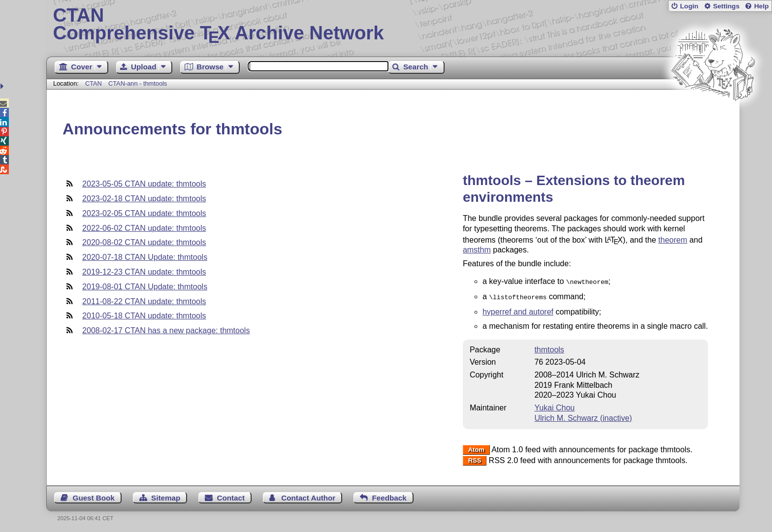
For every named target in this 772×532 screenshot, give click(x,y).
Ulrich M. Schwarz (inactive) (583, 416)
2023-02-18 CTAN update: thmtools (144, 199)
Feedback (389, 496)
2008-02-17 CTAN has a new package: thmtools (166, 330)
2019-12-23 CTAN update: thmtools (144, 272)
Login (689, 6)
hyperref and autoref (518, 310)
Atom (476, 448)
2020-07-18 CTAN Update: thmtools (145, 257)
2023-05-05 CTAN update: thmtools (144, 184)
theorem (673, 240)
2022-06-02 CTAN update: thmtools (144, 228)
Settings (726, 6)
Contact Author (308, 496)
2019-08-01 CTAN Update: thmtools (145, 287)
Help (762, 6)
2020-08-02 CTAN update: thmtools (144, 242)
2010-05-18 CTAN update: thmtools (144, 316)
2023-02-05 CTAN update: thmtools (144, 213)
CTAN (94, 83)
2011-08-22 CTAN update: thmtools (144, 301)
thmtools (549, 348)
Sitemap (166, 496)
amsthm (477, 250)
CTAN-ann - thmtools (138, 83)
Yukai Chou (554, 406)
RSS (475, 459)
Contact (231, 496)
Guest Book (94, 496)
